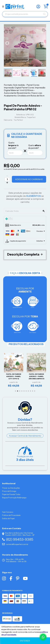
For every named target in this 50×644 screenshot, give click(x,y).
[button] (7, 43)
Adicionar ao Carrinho (29, 179)
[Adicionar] (7, 183)
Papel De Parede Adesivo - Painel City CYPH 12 (14, 376)
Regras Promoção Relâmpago (14, 498)
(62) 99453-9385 (18, 539)
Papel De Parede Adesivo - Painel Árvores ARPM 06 (37, 376)
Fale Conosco (8, 512)
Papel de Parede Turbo (11, 494)
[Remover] (7, 176)
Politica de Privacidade (11, 515)
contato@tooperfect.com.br (15, 544)
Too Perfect (18, 120)
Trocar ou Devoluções (11, 488)
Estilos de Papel (8, 518)
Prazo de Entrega (9, 491)
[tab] (25, 219)
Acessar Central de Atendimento (25, 436)
